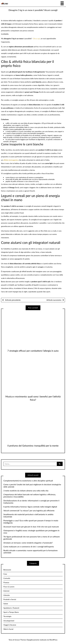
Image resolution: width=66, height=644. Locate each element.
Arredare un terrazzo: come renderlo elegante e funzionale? (28, 543)
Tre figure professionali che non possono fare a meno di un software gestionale (32, 538)
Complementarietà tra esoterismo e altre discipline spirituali (28, 481)
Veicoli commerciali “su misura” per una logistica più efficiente (29, 511)
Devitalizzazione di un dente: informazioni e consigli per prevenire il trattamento (31, 502)
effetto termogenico (11, 160)
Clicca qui (36, 39)
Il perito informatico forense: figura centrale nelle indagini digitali (30, 507)
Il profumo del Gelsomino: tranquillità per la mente (33, 446)
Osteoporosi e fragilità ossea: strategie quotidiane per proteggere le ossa (31, 532)
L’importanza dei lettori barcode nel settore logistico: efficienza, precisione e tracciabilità (30, 496)
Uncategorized (9, 621)
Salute (6, 604)
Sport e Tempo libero (11, 612)
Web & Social (8, 629)
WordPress (53, 640)
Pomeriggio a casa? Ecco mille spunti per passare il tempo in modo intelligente (31, 522)
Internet (6, 591)
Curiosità (7, 578)
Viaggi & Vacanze (10, 625)
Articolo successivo (54, 300)
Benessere (7, 570)
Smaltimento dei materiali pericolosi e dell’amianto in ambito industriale (28, 516)
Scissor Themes (20, 640)
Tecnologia (7, 616)
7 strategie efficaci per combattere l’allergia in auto (33, 351)
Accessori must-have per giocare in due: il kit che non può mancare (31, 527)
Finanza (6, 582)
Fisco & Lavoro (9, 587)
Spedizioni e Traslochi (11, 608)
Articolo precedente (13, 300)
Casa (5, 574)
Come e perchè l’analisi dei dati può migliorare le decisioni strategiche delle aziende (32, 486)
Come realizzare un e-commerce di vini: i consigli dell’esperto (29, 547)
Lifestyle (7, 595)
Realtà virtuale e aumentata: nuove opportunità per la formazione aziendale (30, 552)
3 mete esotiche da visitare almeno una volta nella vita (26, 491)
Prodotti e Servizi (10, 599)
